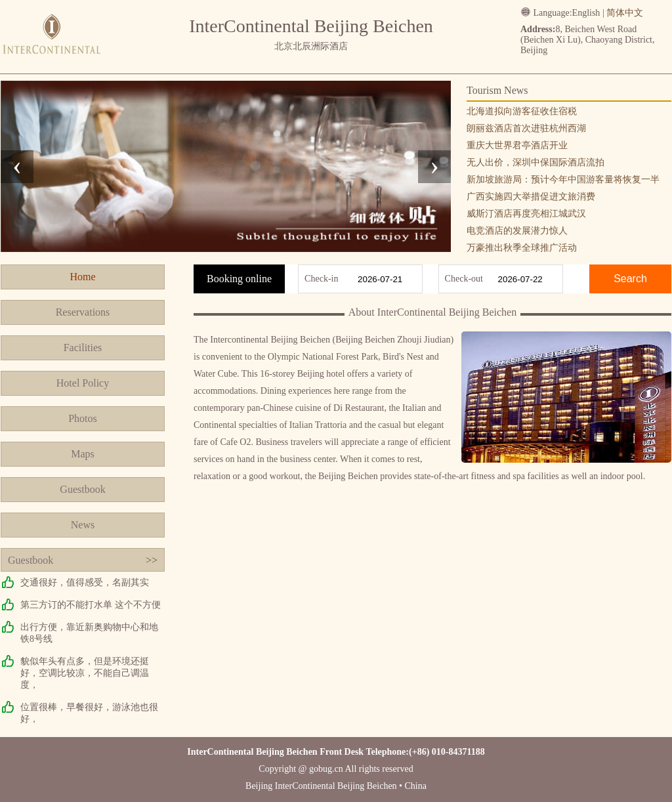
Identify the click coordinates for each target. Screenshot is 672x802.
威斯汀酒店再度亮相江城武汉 (526, 214)
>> (152, 560)
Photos (83, 418)
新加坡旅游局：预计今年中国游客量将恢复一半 (563, 179)
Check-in (321, 279)
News (83, 525)
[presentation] (17, 167)
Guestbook (82, 489)
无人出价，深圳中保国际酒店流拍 (535, 162)
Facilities (83, 348)
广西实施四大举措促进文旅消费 (531, 197)
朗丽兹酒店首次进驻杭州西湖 (526, 128)
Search (630, 279)
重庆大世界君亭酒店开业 (517, 145)
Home (82, 277)
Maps (83, 454)
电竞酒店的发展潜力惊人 (517, 231)
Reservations (83, 312)
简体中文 (625, 13)
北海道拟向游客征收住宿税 (522, 111)
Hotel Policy (83, 383)
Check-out (464, 279)
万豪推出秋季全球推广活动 (522, 248)
